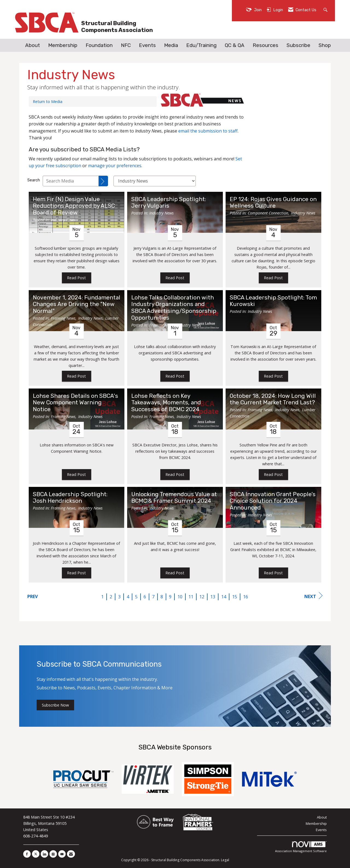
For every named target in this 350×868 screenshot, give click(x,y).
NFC (126, 45)
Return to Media (48, 101)
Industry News (63, 220)
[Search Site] (326, 9)
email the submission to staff (208, 131)
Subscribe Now (55, 705)
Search (34, 180)
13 (213, 597)
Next (313, 596)
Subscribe (298, 45)
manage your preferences (115, 166)
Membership (63, 45)
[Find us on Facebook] (27, 854)
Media (171, 45)
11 (191, 597)
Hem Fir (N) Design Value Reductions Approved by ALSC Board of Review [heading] (74, 206)
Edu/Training (201, 45)
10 (180, 597)
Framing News (63, 318)
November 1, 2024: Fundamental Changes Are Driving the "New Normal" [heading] (77, 304)
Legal (225, 860)
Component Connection (268, 213)
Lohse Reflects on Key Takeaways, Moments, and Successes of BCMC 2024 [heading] (166, 403)
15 (235, 597)
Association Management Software (301, 847)
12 (202, 597)
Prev (33, 596)
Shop (325, 45)
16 (246, 597)
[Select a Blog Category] (155, 181)
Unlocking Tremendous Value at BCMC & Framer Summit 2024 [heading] (174, 498)
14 (224, 597)
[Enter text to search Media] (71, 181)
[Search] (103, 181)
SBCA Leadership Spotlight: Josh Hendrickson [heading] (70, 498)
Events (147, 45)
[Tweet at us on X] (36, 854)
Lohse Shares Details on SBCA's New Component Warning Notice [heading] (75, 403)
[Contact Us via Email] (71, 854)
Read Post (76, 278)
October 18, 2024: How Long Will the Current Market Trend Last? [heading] (273, 399)
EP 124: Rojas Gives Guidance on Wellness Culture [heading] (273, 203)
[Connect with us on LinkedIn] (44, 854)
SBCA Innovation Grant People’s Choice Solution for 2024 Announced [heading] (273, 501)
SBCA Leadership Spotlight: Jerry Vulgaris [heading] (169, 203)
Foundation (99, 45)
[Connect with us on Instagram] (53, 854)
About (33, 45)
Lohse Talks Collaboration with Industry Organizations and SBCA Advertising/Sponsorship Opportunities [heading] (174, 308)
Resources (266, 45)
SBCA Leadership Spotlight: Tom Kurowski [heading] (273, 301)
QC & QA (235, 45)
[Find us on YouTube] (62, 854)
